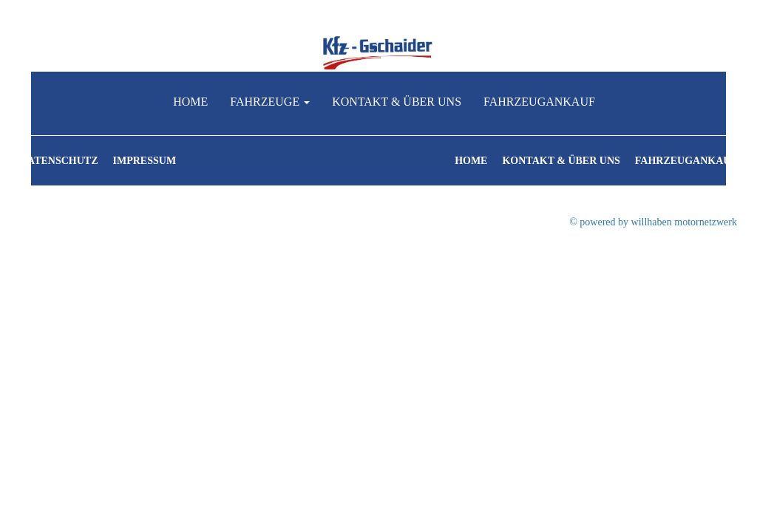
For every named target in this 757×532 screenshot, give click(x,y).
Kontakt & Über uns (397, 102)
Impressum (145, 161)
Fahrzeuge (270, 102)
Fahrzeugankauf (539, 102)
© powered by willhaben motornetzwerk (653, 222)
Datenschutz (59, 161)
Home (190, 102)
